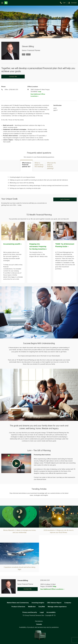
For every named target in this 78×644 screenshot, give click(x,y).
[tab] (26, 166)
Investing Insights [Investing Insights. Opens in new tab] (38, 603)
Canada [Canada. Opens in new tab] (39, 624)
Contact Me (13, 77)
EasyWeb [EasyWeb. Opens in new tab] (42, 607)
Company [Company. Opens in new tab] (68, 603)
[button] (16, 463)
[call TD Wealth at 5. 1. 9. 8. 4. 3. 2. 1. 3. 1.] (63, 3)
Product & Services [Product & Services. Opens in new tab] (18, 607)
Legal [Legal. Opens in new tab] (42, 612)
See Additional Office (38, 95)
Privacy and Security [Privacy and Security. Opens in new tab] (30, 612)
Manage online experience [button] (57, 607)
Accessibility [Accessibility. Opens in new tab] (51, 612)
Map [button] (55, 587)
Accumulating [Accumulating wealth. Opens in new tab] (13, 244)
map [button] (40, 92)
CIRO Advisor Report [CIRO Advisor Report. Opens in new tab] (54, 603)
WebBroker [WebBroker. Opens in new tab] (32, 607)
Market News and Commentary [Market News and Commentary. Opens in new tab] (18, 603)
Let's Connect (65, 199)
